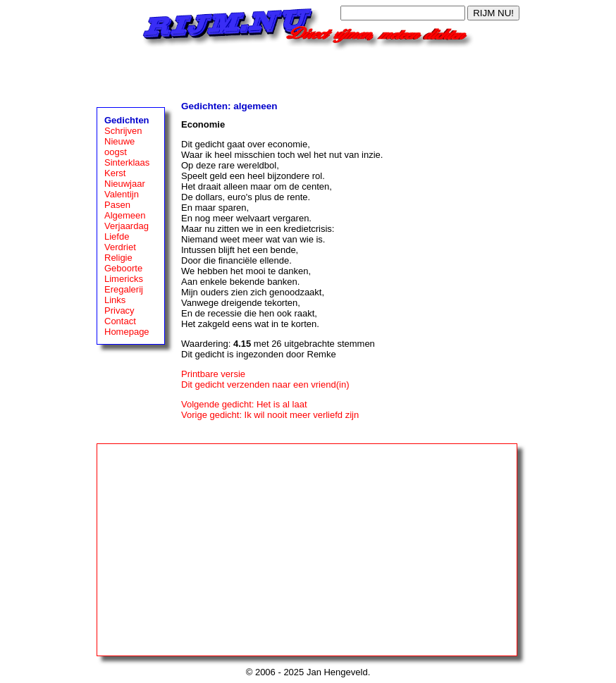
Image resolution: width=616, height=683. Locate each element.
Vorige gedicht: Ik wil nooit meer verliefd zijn (270, 415)
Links (115, 300)
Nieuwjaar (125, 184)
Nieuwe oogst (119, 147)
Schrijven (123, 131)
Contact (120, 321)
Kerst (115, 173)
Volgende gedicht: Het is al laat (244, 404)
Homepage (127, 332)
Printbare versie (213, 374)
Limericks (124, 279)
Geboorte (123, 268)
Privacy (119, 310)
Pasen (117, 205)
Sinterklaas (127, 162)
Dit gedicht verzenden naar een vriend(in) (265, 384)
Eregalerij (124, 289)
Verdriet (120, 247)
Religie (118, 258)
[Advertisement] (308, 72)
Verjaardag (127, 226)
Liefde (117, 236)
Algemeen (125, 215)
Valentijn (122, 194)
